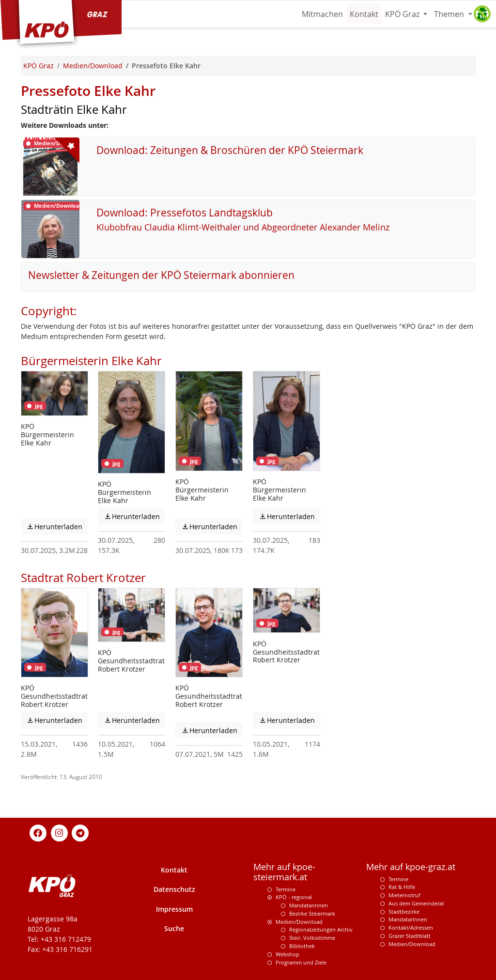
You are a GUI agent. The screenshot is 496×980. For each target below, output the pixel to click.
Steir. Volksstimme (312, 938)
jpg (35, 406)
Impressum (174, 909)
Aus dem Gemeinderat (416, 903)
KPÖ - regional (294, 897)
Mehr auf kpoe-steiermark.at (284, 872)
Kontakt (364, 14)
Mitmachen (322, 14)
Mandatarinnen (309, 905)
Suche (174, 928)
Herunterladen (57, 526)
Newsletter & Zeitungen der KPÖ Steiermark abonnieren (161, 275)
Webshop (287, 954)
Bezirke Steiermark (312, 913)
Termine (286, 889)
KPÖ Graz (403, 14)
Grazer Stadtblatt (410, 936)
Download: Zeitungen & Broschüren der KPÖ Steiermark (230, 150)
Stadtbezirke (404, 911)
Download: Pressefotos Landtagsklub (185, 213)
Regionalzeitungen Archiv (321, 929)
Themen (450, 14)
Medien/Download (299, 922)
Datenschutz (174, 889)
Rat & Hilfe (402, 887)
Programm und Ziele (301, 962)
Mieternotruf (404, 895)
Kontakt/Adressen (411, 927)
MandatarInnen (408, 919)
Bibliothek (302, 946)
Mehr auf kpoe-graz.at (411, 867)
